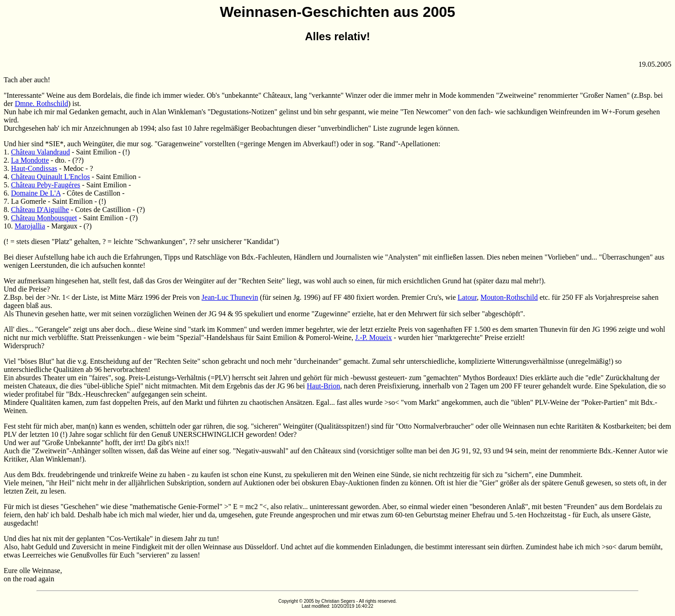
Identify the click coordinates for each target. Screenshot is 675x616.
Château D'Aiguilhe (40, 210)
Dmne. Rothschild (41, 104)
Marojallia (30, 226)
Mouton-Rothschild (509, 297)
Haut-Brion (323, 386)
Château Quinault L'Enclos (50, 177)
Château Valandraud (40, 152)
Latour (467, 297)
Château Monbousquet (44, 218)
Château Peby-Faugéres (46, 185)
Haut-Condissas (34, 168)
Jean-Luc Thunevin (230, 297)
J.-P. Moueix (373, 337)
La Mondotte (30, 160)
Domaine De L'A (36, 193)
